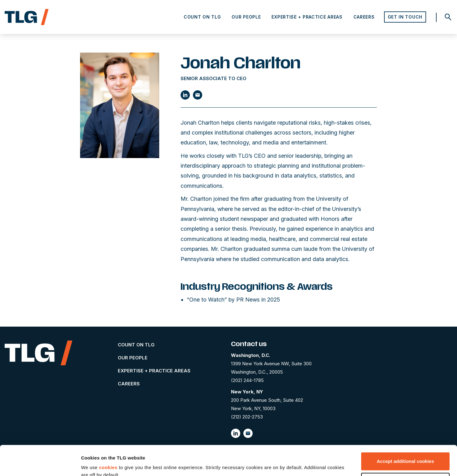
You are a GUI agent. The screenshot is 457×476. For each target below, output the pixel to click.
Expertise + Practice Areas (307, 17)
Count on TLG (202, 17)
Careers (364, 17)
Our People (246, 17)
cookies (108, 439)
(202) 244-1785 (247, 380)
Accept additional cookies (405, 433)
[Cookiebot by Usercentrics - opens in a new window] (40, 464)
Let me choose (406, 453)
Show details (95, 464)
